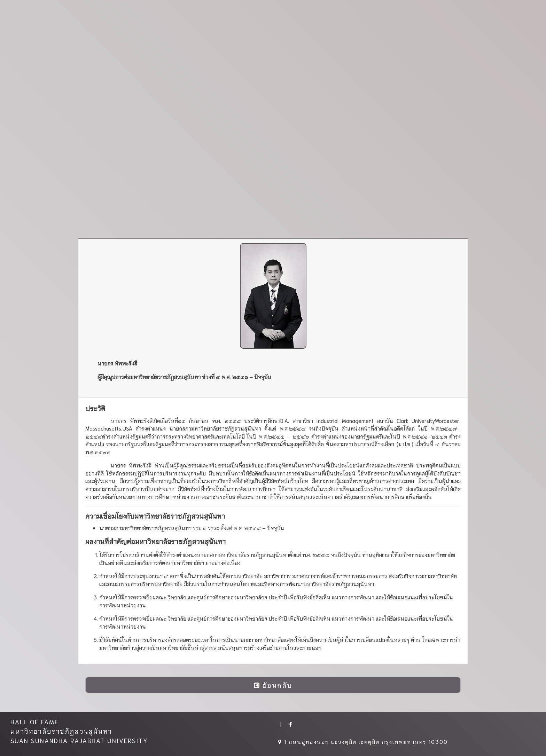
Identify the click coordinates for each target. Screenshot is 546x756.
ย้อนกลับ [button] (273, 685)
